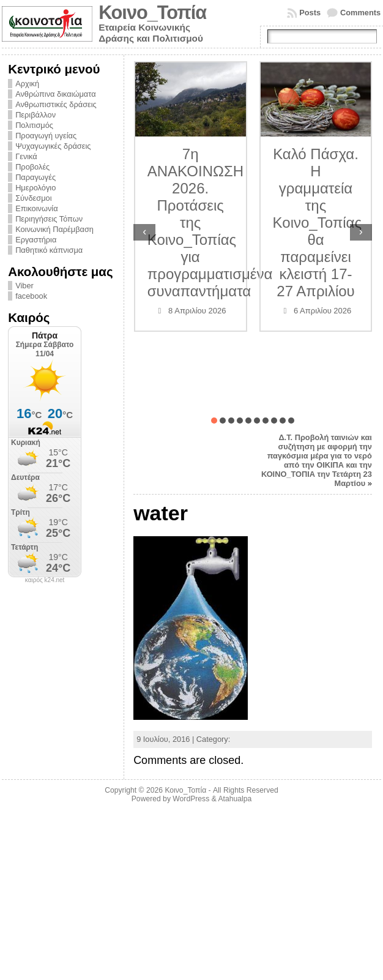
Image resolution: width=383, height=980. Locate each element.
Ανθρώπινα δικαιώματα (55, 94)
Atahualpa (235, 799)
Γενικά (26, 156)
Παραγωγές (35, 177)
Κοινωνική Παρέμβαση (54, 229)
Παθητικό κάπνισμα (49, 250)
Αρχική (27, 84)
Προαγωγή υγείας (46, 136)
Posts (310, 13)
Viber (24, 286)
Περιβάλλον (35, 115)
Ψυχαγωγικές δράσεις (53, 146)
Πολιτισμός (34, 125)
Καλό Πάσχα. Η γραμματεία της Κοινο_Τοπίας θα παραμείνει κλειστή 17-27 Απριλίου (317, 223)
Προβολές (32, 167)
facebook (31, 296)
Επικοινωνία (36, 208)
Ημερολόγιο (35, 188)
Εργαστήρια (36, 240)
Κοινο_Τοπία (152, 13)
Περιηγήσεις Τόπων (49, 219)
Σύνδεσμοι (33, 198)
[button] (214, 421)
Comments (360, 13)
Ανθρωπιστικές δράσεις (56, 104)
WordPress (191, 799)
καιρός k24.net (45, 580)
